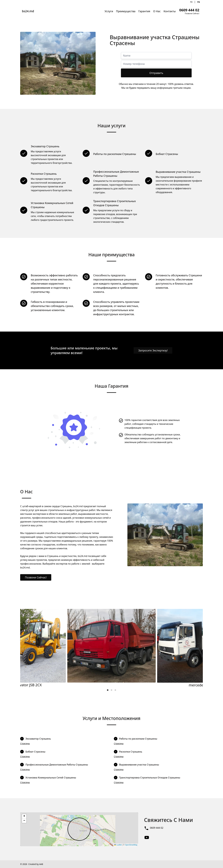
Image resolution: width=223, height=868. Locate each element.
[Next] (198, 648)
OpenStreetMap (131, 845)
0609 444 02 (157, 828)
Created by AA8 (36, 864)
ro (191, 2)
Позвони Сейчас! (36, 577)
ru (199, 2)
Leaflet (118, 845)
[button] (24, 816)
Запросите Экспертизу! (153, 350)
